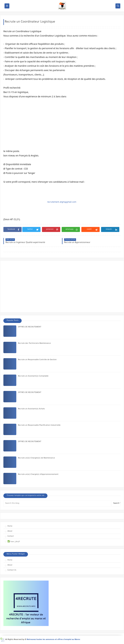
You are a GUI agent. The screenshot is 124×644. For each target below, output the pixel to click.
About (10, 531)
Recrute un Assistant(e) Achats (31, 409)
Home (10, 526)
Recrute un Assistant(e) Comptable (33, 376)
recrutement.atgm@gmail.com (62, 202)
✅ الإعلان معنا (14, 542)
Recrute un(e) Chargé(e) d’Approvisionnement (38, 475)
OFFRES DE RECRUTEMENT (30, 327)
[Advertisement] (62, 124)
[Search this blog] (57, 504)
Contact (11, 536)
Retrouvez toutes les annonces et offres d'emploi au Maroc (54, 640)
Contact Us (12, 570)
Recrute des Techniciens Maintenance (34, 343)
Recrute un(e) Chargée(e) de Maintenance (36, 458)
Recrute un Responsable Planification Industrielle (39, 425)
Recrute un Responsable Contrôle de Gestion (37, 360)
